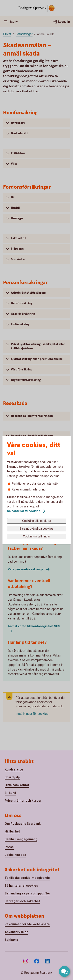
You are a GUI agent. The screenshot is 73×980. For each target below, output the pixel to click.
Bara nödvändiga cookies (36, 529)
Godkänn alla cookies (37, 521)
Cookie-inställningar (36, 536)
